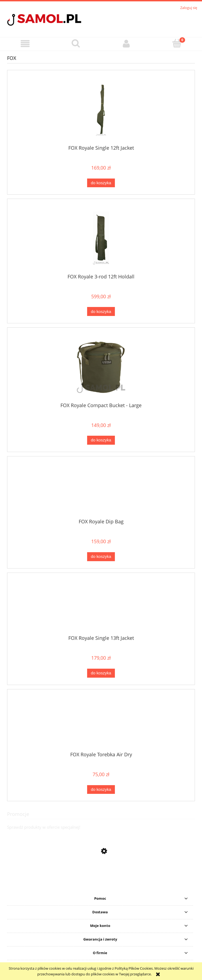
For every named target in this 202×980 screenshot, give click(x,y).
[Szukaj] (76, 43)
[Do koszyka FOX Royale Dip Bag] (101, 557)
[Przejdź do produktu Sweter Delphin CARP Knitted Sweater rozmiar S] (101, 887)
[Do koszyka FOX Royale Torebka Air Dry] (101, 790)
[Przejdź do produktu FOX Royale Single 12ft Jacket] (101, 110)
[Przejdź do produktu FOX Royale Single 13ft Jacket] (101, 606)
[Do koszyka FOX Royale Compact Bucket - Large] (101, 440)
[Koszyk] (177, 43)
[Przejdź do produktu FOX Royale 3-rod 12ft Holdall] (101, 238)
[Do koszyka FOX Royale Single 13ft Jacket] (101, 673)
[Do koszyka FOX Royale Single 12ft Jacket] (101, 183)
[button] (25, 44)
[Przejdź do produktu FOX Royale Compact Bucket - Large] (101, 367)
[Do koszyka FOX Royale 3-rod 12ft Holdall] (101, 311)
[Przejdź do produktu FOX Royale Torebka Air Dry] (101, 722)
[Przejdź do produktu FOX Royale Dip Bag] (101, 490)
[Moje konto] (126, 44)
